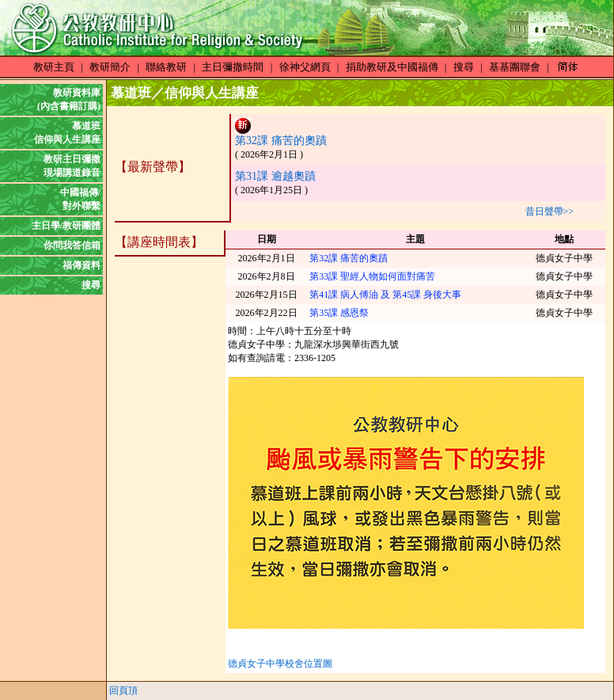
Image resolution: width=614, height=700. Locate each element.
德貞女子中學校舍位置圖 (280, 664)
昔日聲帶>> (550, 211)
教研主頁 (54, 67)
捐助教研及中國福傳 (392, 67)
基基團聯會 (515, 67)
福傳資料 (81, 265)
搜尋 (464, 67)
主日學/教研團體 (66, 226)
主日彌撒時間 (233, 67)
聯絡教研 (166, 67)
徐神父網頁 (305, 67)
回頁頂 (123, 690)
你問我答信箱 (72, 245)
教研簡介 (110, 67)
